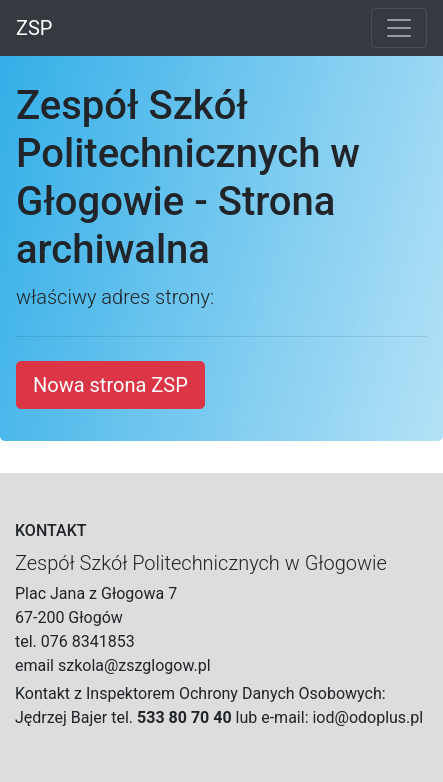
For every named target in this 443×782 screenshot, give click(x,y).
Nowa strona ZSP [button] (110, 385)
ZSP (34, 28)
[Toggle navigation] (399, 28)
